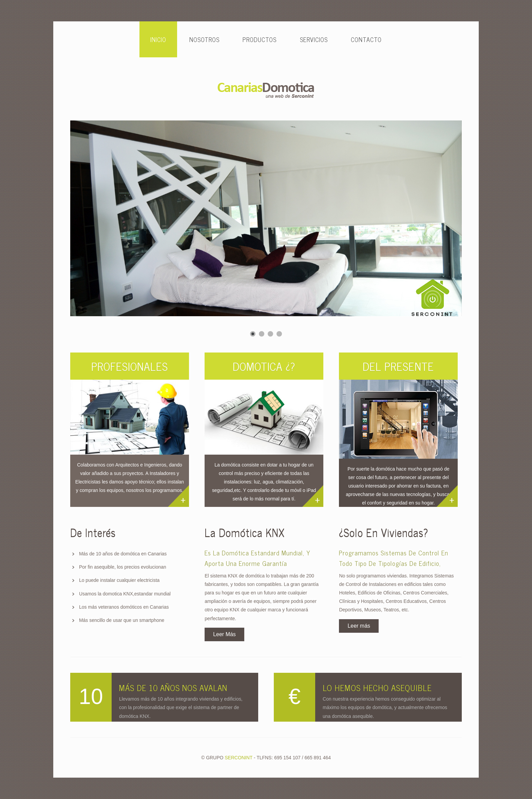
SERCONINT (239, 758)
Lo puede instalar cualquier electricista (119, 580)
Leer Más (224, 634)
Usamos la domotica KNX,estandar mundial (125, 594)
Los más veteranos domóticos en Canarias (124, 607)
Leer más (359, 626)
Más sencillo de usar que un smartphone (122, 620)
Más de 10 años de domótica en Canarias (123, 554)
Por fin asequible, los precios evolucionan (123, 567)
